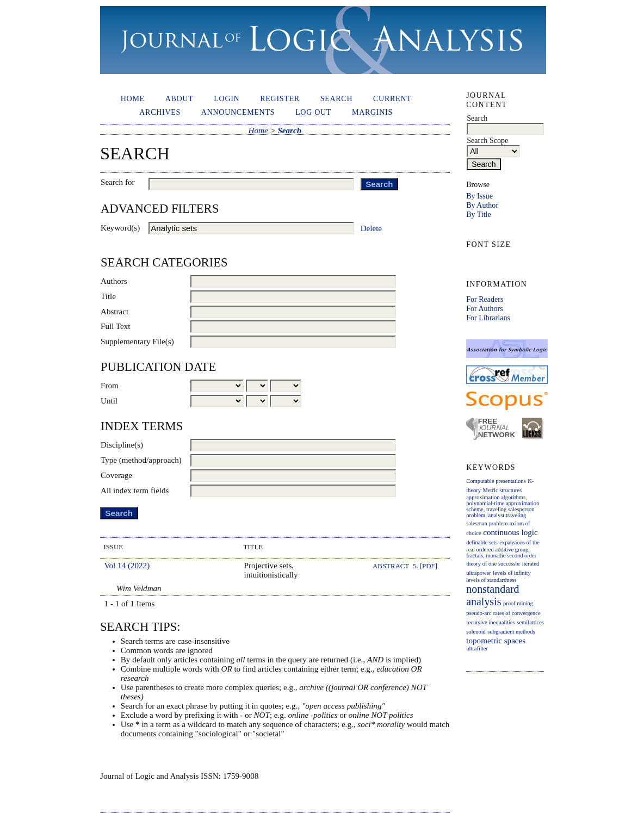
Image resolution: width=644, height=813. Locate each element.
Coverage (116, 475)
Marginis (372, 112)
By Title (479, 214)
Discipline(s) (122, 445)
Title (108, 296)
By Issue (479, 196)
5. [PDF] (425, 566)
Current (392, 98)
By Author (482, 205)
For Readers (485, 299)
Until (109, 401)
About (179, 98)
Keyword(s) (120, 228)
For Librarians (488, 318)
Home (133, 98)
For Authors (484, 308)
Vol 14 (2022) (127, 566)
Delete (371, 228)
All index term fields (135, 491)
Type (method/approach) (141, 460)
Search (337, 98)
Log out (313, 112)
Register (280, 98)
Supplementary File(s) (137, 342)
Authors (114, 281)
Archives (160, 112)
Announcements (238, 112)
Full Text (116, 326)
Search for (118, 182)
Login (227, 98)
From (110, 386)
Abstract (114, 312)
